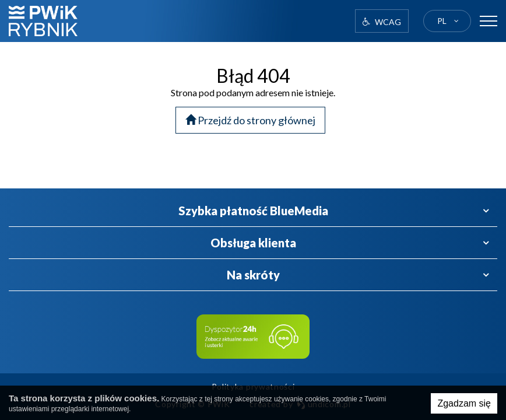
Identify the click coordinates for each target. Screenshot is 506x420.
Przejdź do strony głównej (250, 120)
